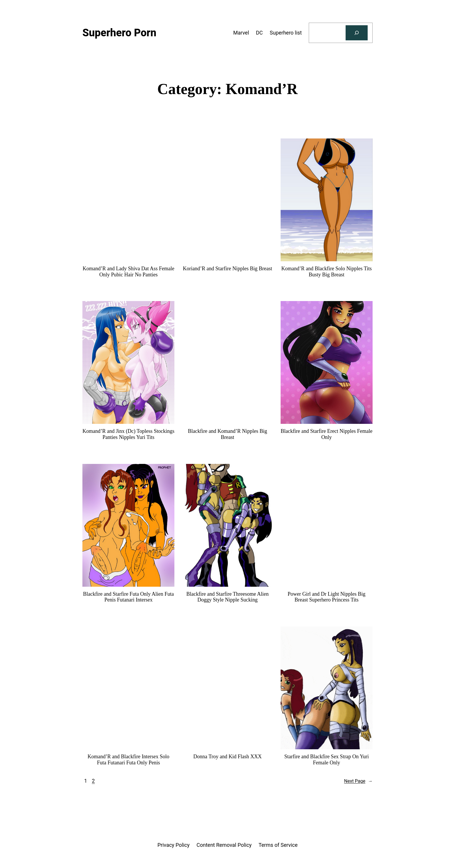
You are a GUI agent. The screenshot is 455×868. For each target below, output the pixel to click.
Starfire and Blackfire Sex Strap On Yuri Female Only (327, 760)
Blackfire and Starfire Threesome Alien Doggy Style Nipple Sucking (228, 597)
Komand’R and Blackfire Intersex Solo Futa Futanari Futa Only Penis (129, 760)
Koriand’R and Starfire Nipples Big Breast (227, 269)
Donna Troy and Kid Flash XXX (228, 757)
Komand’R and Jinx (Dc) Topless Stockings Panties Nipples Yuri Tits (128, 434)
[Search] (357, 33)
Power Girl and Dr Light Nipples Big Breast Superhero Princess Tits (326, 597)
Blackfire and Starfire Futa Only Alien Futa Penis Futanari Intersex (128, 597)
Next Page (358, 781)
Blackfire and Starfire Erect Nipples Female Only (326, 434)
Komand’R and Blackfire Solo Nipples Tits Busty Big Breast (327, 272)
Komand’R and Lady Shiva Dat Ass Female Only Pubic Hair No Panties (129, 272)
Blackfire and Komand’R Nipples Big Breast (228, 434)
